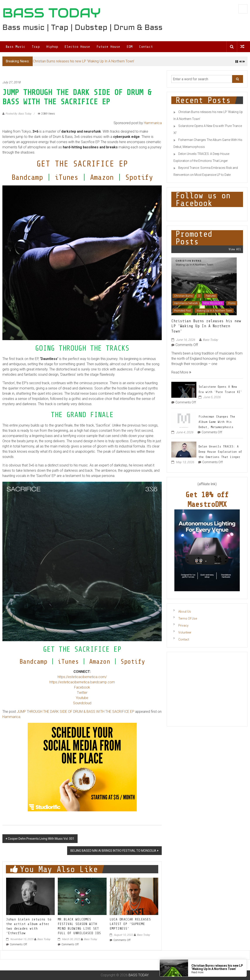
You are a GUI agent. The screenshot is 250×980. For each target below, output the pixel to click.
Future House (108, 47)
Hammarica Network (186, 303)
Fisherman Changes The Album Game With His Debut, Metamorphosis (217, 422)
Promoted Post (183, 311)
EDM (130, 47)
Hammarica (153, 123)
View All (235, 249)
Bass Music (15, 47)
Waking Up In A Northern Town (214, 311)
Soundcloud (82, 703)
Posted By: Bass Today (18, 114)
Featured (211, 296)
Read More (181, 372)
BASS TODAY (52, 13)
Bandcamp (27, 177)
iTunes (66, 177)
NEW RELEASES (213, 303)
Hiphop (52, 47)
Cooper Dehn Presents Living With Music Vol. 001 (41, 839)
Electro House (77, 47)
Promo (232, 303)
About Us (185, 612)
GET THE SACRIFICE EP (82, 164)
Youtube (82, 698)
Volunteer (185, 632)
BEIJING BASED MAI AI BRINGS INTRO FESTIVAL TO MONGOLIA (113, 851)
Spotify (139, 177)
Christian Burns (183, 296)
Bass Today (44, 939)
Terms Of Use (188, 618)
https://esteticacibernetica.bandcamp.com (82, 682)
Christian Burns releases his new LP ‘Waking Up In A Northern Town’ (84, 61)
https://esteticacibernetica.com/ (82, 677)
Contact (146, 47)
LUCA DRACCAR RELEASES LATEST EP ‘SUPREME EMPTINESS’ (130, 924)
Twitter (82, 693)
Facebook (82, 687)
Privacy (183, 625)
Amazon (102, 177)
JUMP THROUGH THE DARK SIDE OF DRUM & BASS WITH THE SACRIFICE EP (76, 712)
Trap (36, 47)
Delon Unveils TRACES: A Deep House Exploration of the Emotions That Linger (220, 452)
